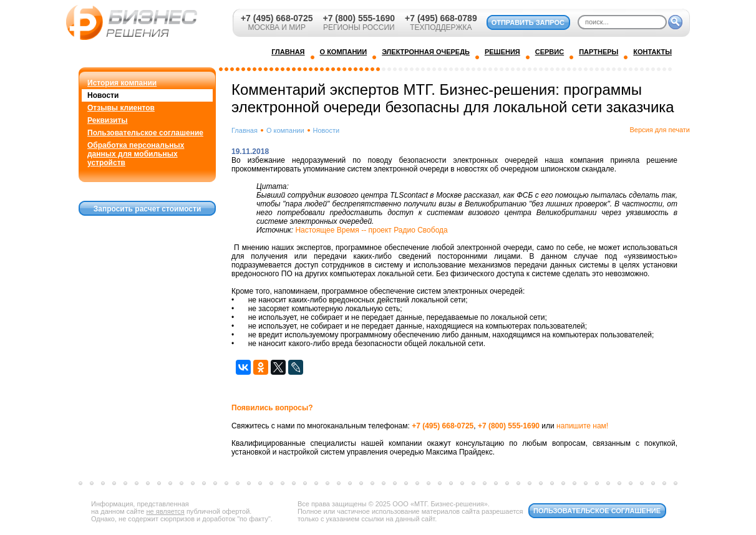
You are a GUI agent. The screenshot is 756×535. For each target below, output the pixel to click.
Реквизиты (108, 120)
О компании (285, 130)
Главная (245, 130)
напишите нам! (582, 426)
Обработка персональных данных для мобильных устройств (136, 154)
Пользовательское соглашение (145, 133)
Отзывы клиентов (121, 108)
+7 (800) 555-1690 (359, 18)
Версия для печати (660, 130)
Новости (103, 95)
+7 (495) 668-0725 (277, 18)
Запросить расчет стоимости (148, 209)
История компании (122, 83)
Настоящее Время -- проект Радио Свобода (371, 230)
